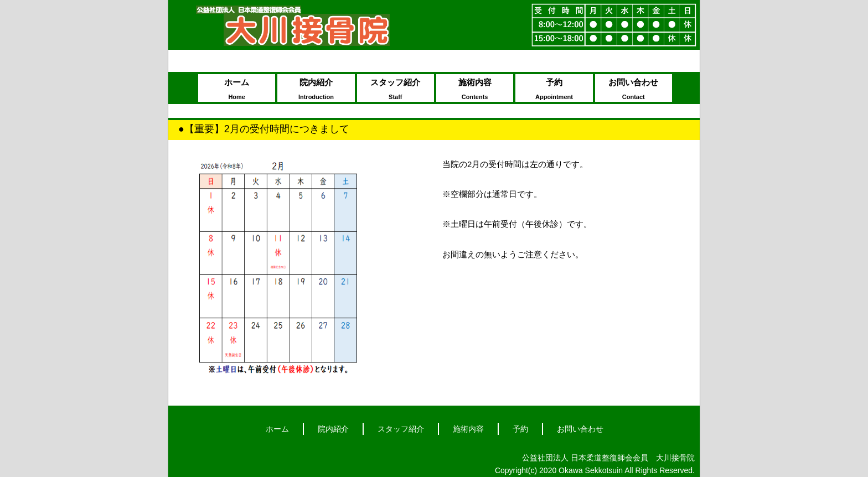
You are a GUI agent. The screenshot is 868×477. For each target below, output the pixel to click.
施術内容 (475, 90)
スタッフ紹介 (396, 90)
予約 (554, 90)
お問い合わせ (634, 90)
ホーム (237, 90)
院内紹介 (316, 90)
